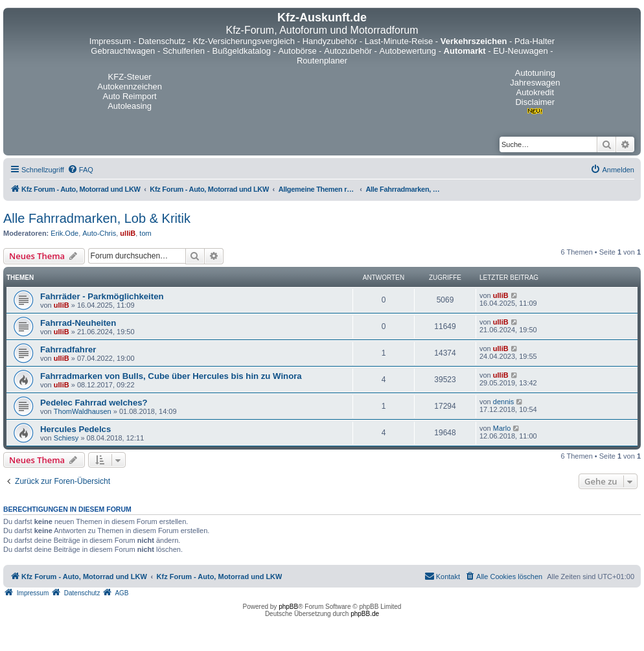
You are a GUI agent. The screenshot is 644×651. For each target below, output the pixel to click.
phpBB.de (365, 614)
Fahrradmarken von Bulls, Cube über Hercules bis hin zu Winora (171, 376)
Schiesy (66, 438)
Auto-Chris (99, 233)
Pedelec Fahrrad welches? (94, 403)
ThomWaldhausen (83, 411)
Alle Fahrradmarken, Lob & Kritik (97, 218)
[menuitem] (80, 170)
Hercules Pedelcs (75, 429)
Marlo (502, 428)
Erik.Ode (64, 233)
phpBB (288, 607)
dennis (503, 402)
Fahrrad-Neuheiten (78, 323)
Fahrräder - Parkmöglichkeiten (102, 296)
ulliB (128, 233)
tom (145, 233)
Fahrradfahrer (68, 349)
